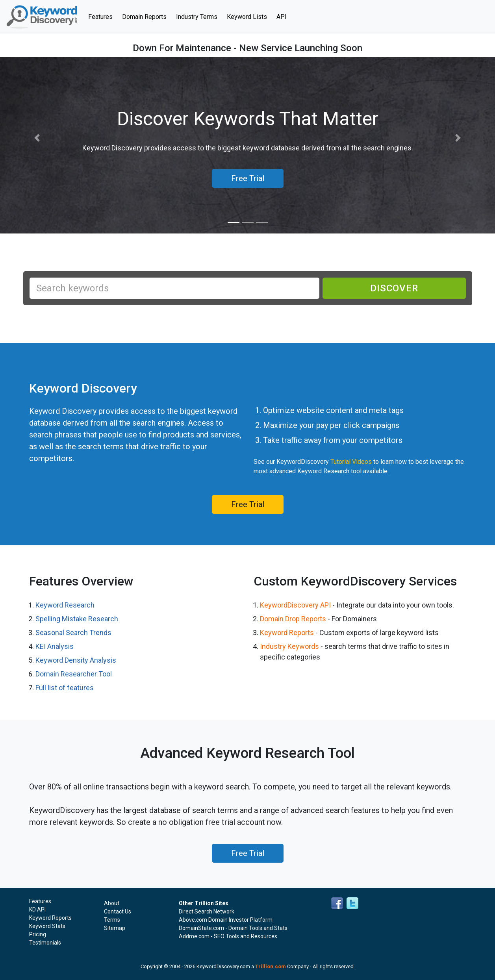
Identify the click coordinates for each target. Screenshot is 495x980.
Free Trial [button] (248, 178)
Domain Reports (144, 17)
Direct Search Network (207, 911)
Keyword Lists (247, 17)
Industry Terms (197, 17)
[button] (37, 138)
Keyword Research (65, 605)
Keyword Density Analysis (76, 660)
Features (103, 16)
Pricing (38, 934)
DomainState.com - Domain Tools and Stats (233, 928)
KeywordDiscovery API (295, 605)
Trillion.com (271, 966)
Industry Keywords (289, 646)
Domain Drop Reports (293, 619)
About (112, 903)
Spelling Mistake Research (77, 619)
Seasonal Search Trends (73, 633)
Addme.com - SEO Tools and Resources (228, 936)
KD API (37, 910)
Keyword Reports (287, 633)
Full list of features (65, 688)
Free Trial (248, 504)
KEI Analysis (55, 646)
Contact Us (118, 911)
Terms (112, 920)
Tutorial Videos (351, 462)
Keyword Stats (47, 926)
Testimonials (45, 943)
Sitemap (115, 928)
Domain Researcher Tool (74, 674)
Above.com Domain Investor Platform (226, 920)
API (282, 17)
